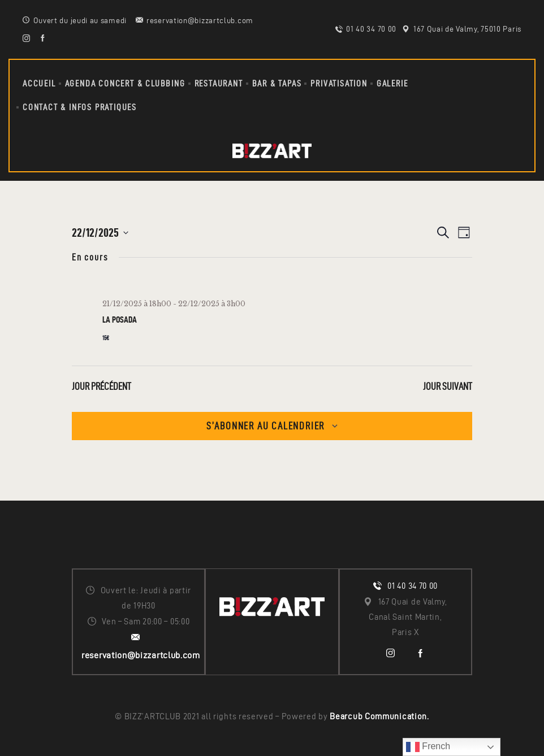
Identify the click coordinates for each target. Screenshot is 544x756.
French (428, 747)
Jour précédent (102, 386)
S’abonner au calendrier (265, 426)
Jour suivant (448, 386)
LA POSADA (120, 320)
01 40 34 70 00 (413, 586)
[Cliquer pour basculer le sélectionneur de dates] (100, 233)
